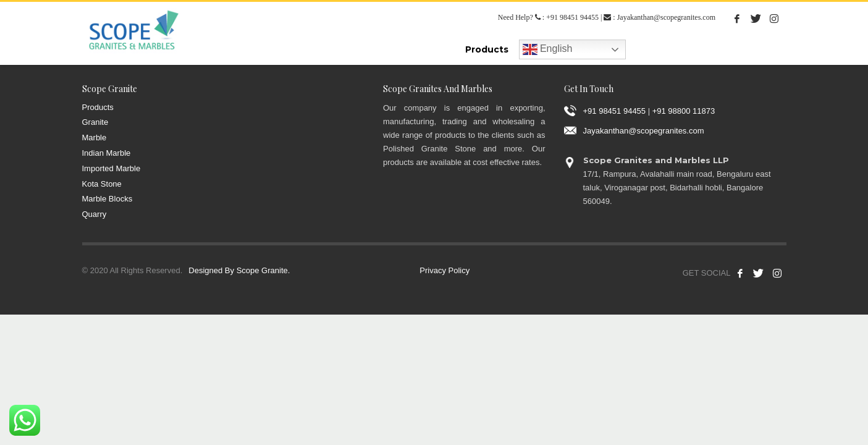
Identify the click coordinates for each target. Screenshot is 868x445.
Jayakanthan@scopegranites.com (666, 17)
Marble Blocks (107, 199)
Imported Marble (112, 168)
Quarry (95, 214)
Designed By (211, 270)
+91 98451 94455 (572, 17)
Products (98, 107)
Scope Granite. (263, 270)
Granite (95, 122)
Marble (95, 138)
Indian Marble (107, 153)
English (548, 49)
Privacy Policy (445, 270)
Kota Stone (102, 184)
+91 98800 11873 (684, 110)
